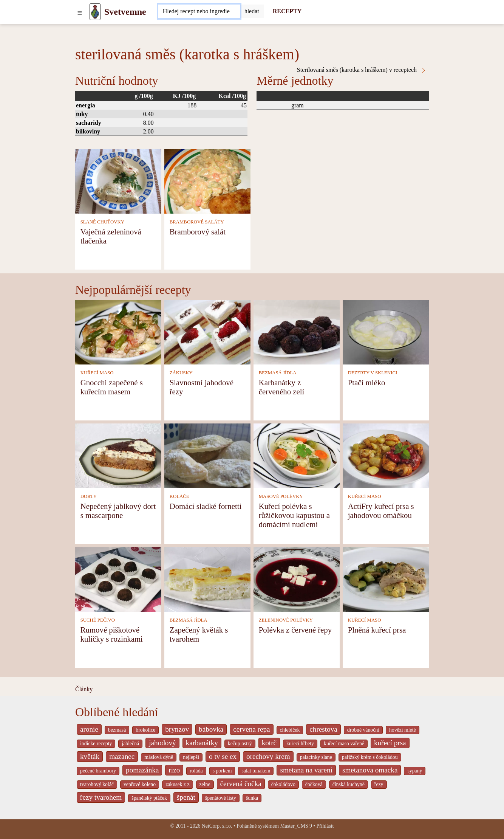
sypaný (415, 771)
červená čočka (241, 784)
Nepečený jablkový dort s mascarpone (118, 511)
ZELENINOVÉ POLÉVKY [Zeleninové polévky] (286, 620)
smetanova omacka (370, 770)
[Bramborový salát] (207, 181)
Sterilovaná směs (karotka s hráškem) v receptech (362, 70)
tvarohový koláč (97, 784)
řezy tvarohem (101, 797)
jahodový (162, 743)
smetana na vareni (306, 770)
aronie (89, 729)
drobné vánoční (363, 730)
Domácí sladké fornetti (206, 506)
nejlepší (191, 757)
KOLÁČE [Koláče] (179, 496)
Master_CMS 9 (296, 826)
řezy (379, 784)
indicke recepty (96, 744)
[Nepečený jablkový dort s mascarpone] (118, 455)
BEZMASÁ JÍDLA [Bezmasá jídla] (278, 373)
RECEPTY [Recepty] (287, 11)
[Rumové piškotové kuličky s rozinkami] (118, 579)
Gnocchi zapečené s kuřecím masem (112, 387)
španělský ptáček (149, 798)
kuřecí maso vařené (344, 744)
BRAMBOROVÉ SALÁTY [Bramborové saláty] (197, 222)
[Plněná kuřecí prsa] (386, 579)
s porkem (222, 771)
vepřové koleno (140, 784)
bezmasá (117, 730)
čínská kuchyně (349, 784)
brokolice (145, 730)
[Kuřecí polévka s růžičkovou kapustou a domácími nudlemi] (297, 455)
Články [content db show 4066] (84, 689)
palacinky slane (316, 757)
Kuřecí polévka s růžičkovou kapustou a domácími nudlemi (294, 515)
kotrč (269, 743)
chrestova (323, 729)
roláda (196, 771)
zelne (205, 784)
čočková (314, 784)
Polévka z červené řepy (295, 630)
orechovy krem (268, 756)
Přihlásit (325, 826)
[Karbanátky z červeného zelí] (297, 331)
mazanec (122, 756)
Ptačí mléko (367, 382)
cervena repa (251, 729)
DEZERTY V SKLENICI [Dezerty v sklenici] (373, 373)
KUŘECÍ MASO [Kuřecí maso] (97, 373)
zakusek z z (177, 784)
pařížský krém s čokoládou (370, 757)
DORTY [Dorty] (89, 496)
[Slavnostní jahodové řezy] (207, 331)
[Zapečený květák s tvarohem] (207, 579)
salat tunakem (256, 771)
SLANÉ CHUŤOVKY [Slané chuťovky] (102, 222)
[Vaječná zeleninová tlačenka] (118, 181)
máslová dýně (159, 757)
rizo (174, 770)
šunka (252, 798)
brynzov (177, 729)
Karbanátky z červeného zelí (282, 387)
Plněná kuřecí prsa (377, 630)
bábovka (211, 729)
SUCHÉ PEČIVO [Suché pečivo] (98, 620)
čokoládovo (283, 784)
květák (90, 756)
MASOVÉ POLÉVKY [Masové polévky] (281, 496)
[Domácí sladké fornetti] (207, 455)
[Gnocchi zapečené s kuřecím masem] (118, 331)
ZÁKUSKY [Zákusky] (181, 373)
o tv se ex (223, 756)
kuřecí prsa (390, 743)
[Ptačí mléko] (386, 331)
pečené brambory (98, 771)
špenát (186, 797)
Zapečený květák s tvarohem (199, 634)
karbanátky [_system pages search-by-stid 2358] (202, 743)
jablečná (130, 744)
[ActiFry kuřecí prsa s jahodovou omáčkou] (386, 455)
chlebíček (290, 730)
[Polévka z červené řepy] (297, 579)
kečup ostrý (240, 744)
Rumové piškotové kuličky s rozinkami (112, 634)
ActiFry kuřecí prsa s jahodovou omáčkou (381, 511)
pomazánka (142, 770)
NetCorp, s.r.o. (217, 826)
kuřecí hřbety (300, 744)
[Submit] (252, 11)
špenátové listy (221, 798)
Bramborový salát (198, 232)
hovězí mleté (403, 730)
